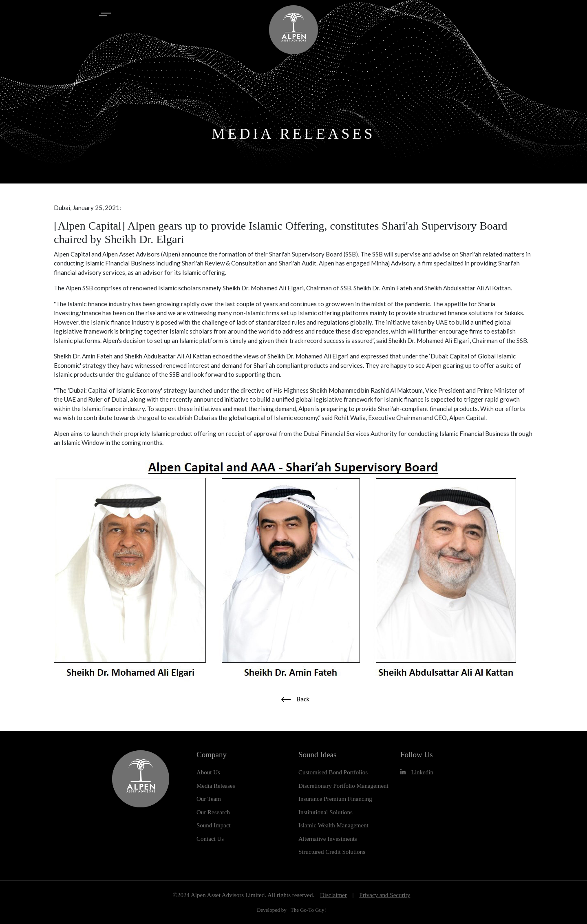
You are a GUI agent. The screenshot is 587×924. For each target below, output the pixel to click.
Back (295, 699)
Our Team (209, 799)
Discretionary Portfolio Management (343, 786)
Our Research (213, 812)
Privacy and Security (385, 895)
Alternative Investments (328, 839)
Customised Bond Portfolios (333, 772)
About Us (208, 772)
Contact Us (210, 839)
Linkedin (417, 772)
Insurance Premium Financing (335, 799)
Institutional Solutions (325, 812)
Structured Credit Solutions (332, 852)
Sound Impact (214, 825)
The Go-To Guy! (308, 910)
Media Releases (216, 786)
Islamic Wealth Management (333, 825)
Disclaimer (333, 895)
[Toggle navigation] (106, 14)
